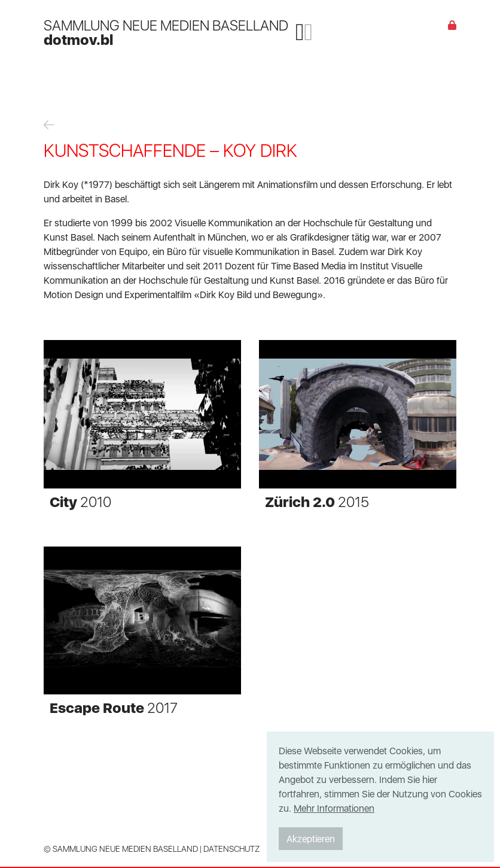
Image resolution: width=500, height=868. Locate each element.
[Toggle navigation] (304, 32)
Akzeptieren (311, 839)
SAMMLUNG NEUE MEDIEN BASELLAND (166, 32)
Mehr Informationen (334, 808)
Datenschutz (231, 849)
